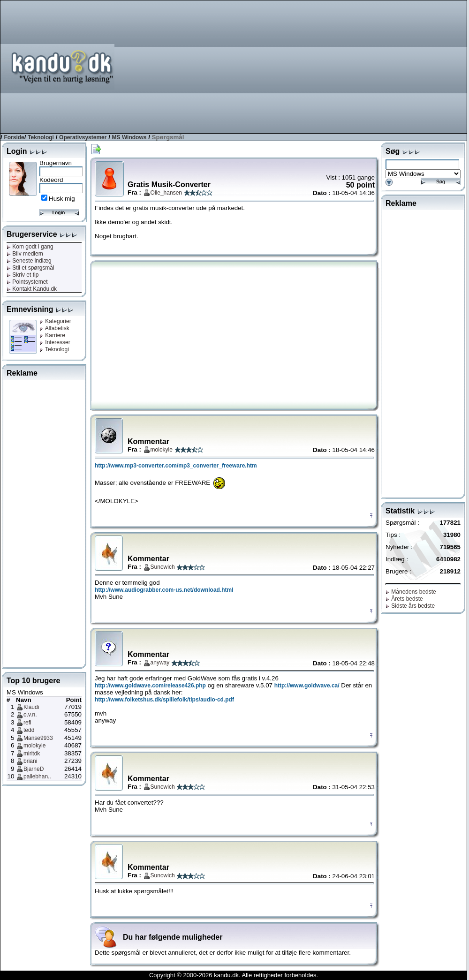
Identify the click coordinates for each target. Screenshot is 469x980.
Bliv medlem (25, 254)
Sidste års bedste (410, 606)
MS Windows (129, 137)
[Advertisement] (349, 66)
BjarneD (34, 769)
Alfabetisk (54, 328)
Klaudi (31, 707)
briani (30, 761)
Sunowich (163, 567)
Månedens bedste (411, 592)
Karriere (52, 335)
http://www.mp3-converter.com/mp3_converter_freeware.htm (176, 466)
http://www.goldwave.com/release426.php (150, 686)
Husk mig (62, 199)
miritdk (32, 754)
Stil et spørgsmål (30, 268)
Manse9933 (38, 738)
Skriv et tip (23, 275)
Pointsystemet (27, 282)
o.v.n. (30, 715)
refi (27, 723)
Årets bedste (404, 599)
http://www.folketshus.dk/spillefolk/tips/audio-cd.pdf (164, 700)
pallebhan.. (37, 776)
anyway (160, 663)
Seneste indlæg (29, 261)
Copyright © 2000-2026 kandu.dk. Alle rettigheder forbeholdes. (234, 975)
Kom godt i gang (30, 247)
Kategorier (55, 321)
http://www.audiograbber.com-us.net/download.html (164, 590)
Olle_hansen (166, 193)
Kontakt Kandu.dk (32, 289)
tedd (29, 730)
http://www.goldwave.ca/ (307, 686)
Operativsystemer (83, 137)
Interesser (55, 342)
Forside (14, 137)
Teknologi (41, 137)
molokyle (34, 746)
